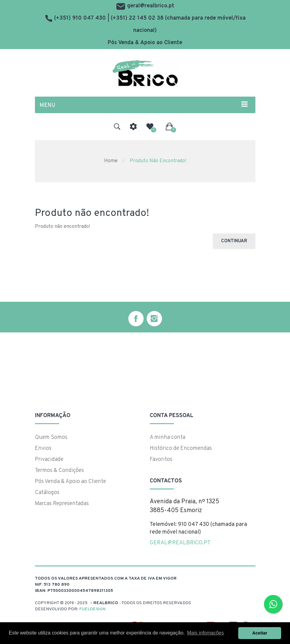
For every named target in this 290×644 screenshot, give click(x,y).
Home (111, 161)
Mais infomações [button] (205, 633)
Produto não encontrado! (158, 161)
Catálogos (47, 493)
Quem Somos (51, 437)
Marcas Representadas (62, 504)
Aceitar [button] (260, 633)
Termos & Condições (59, 471)
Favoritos (161, 460)
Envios (43, 448)
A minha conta (168, 437)
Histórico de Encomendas (181, 448)
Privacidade (49, 460)
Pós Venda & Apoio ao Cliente (145, 43)
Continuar (234, 241)
